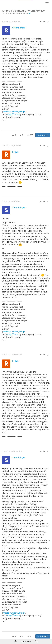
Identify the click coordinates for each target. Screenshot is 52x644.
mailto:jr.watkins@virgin (14, 112)
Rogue (15, 152)
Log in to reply (43, 135)
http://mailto (14, 114)
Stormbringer (19, 28)
